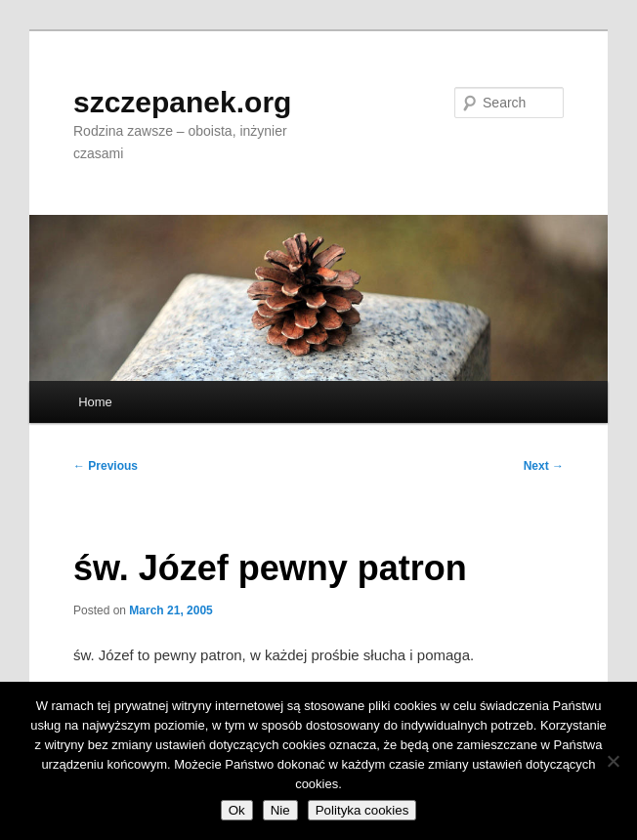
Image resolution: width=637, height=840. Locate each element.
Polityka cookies (362, 810)
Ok (237, 810)
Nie (280, 810)
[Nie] (613, 761)
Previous (106, 466)
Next (544, 466)
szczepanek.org (182, 102)
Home (95, 402)
